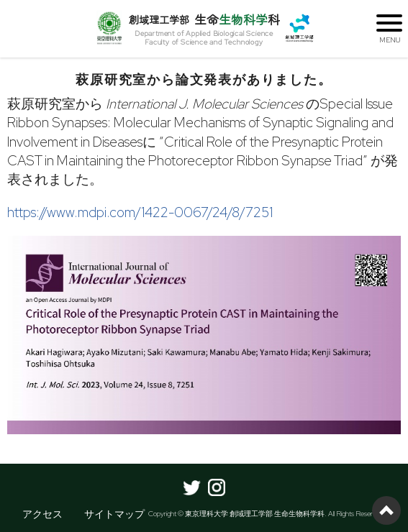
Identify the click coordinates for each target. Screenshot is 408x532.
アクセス (42, 514)
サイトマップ (114, 514)
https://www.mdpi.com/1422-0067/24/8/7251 (140, 212)
